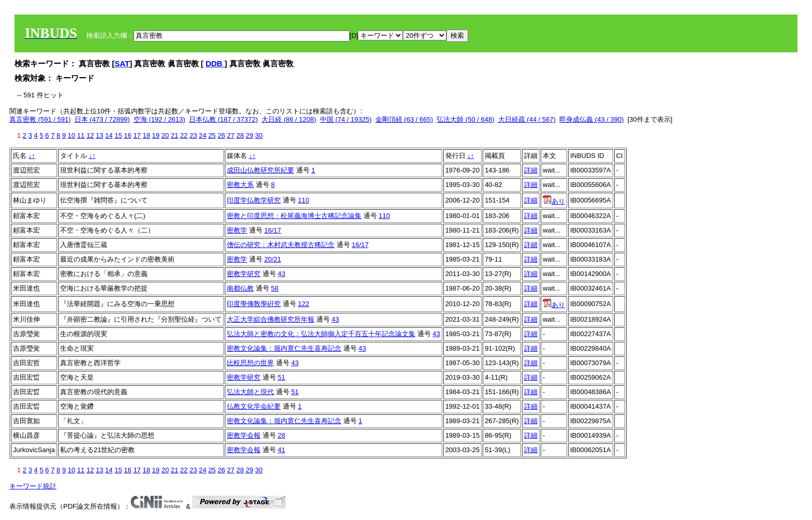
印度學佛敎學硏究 (254, 304)
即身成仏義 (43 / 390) (591, 119)
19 (156, 135)
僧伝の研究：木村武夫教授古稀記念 (281, 245)
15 (118, 135)
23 (193, 135)
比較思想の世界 (250, 363)
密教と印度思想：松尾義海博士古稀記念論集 (294, 216)
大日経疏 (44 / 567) (527, 119)
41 (281, 450)
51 (281, 377)
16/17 (273, 230)
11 (81, 135)
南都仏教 (240, 288)
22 (184, 135)
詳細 (531, 170)
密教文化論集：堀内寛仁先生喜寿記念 (284, 348)
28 (240, 135)
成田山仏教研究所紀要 (260, 170)
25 (212, 135)
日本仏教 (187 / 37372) (223, 119)
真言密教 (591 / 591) (40, 119)
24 (202, 135)
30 (259, 135)
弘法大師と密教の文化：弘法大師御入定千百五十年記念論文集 (321, 334)
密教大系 (240, 185)
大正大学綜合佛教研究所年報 (271, 319)
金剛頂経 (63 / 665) (404, 119)
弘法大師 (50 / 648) (465, 119)
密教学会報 (244, 435)
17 (137, 135)
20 (165, 135)
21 (175, 135)
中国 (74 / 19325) (346, 119)
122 (303, 304)
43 (281, 274)
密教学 (237, 230)
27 (230, 135)
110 (303, 200)
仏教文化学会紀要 (254, 406)
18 (146, 135)
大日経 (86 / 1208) (289, 119)
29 (250, 135)
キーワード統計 (33, 486)
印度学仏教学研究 (254, 200)
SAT (122, 63)
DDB (215, 63)
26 (221, 135)
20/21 (273, 259)
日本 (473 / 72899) (102, 119)
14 (109, 135)
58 (274, 288)
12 (90, 135)
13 (99, 135)
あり (554, 201)
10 (71, 135)
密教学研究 (244, 274)
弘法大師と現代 (250, 392)
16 (127, 135)
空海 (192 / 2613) (160, 119)
